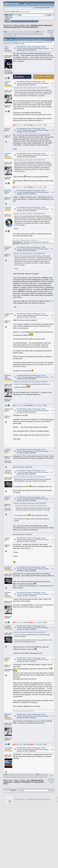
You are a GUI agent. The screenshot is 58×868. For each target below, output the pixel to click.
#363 (52, 130)
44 (4, 35)
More (35, 21)
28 (14, 33)
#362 (52, 83)
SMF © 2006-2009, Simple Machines (40, 799)
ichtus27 (8, 658)
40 (36, 33)
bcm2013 (8, 247)
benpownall (9, 314)
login (22, 12)
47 (10, 35)
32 (21, 33)
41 (38, 33)
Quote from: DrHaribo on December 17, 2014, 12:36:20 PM (30, 632)
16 (31, 32)
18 (35, 32)
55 (25, 35)
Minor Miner (7, 48)
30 (17, 33)
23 (4, 33)
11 (22, 32)
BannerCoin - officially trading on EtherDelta (25, 240)
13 (26, 32)
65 (4, 36)
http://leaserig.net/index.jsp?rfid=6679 (23, 711)
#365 (52, 192)
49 (14, 35)
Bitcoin (17, 25)
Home (9, 21)
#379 (52, 716)
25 (8, 33)
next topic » (52, 33)
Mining (22, 25)
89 (15, 36)
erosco (7, 538)
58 (31, 35)
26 (10, 33)
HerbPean (8, 470)
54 (23, 35)
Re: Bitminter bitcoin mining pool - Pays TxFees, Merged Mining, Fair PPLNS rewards (33, 48)
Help (14, 21)
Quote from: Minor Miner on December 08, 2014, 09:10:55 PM (30, 88)
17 (33, 32)
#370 (52, 411)
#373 (52, 499)
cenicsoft (8, 207)
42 (40, 33)
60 (34, 35)
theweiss (8, 190)
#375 (52, 569)
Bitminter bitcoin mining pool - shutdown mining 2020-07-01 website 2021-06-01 (28, 26)
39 (34, 33)
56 (27, 35)
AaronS (7, 129)
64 (42, 35)
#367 (52, 249)
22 (44, 32)
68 (10, 36)
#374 (52, 540)
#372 (52, 472)
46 (8, 35)
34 (25, 33)
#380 (52, 750)
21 (42, 32)
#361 (52, 49)
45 (6, 35)
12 (24, 32)
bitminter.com (20, 125)
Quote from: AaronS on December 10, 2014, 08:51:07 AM (29, 160)
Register (30, 21)
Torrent (7, 19)
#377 (52, 628)
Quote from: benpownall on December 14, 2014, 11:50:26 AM (30, 382)
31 (19, 33)
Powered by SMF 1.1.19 (21, 799)
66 (6, 36)
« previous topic (50, 31)
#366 (52, 209)
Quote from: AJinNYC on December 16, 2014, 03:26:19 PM (30, 477)
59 (33, 35)
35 (27, 33)
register (27, 12)
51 (17, 35)
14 (28, 32)
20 (40, 32)
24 (6, 33)
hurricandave (9, 748)
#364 (52, 155)
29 (16, 33)
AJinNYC (8, 449)
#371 (52, 451)
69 (12, 36)
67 (8, 36)
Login (24, 21)
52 (19, 35)
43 (42, 33)
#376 (52, 594)
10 (20, 32)
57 (29, 35)
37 (31, 33)
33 (23, 33)
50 (16, 35)
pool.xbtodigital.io (38, 125)
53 (21, 35)
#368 (52, 315)
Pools (28, 25)
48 (12, 35)
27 (12, 33)
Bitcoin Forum (8, 25)
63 (40, 35)
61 (36, 35)
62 (38, 35)
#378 (52, 660)
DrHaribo (8, 82)
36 (29, 33)
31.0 (11, 17)
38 (33, 33)
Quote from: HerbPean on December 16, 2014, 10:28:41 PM (30, 503)
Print (52, 36)
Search (19, 21)
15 (30, 32)
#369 (52, 377)
